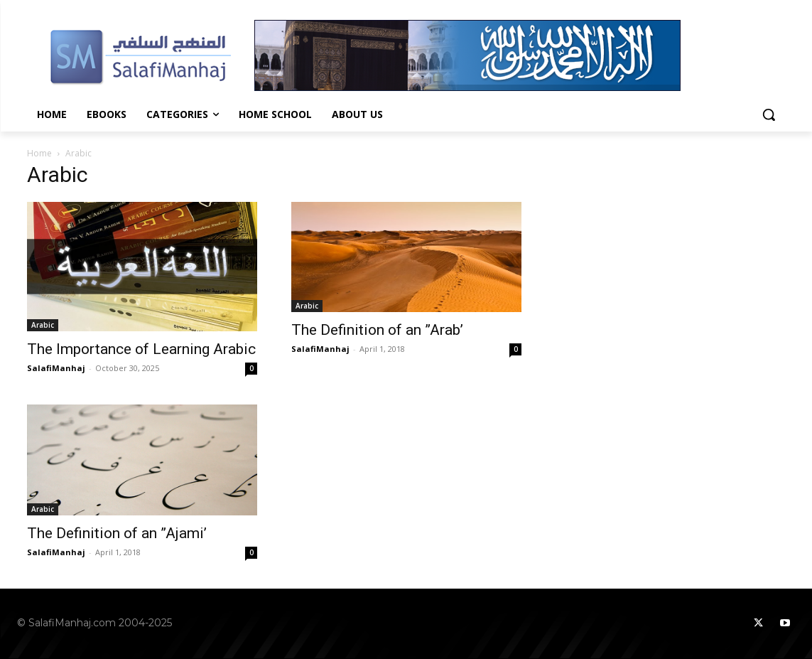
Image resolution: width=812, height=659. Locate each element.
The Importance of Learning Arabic (141, 349)
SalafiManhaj (56, 368)
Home (39, 153)
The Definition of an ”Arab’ (377, 330)
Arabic (43, 325)
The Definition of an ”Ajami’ (117, 533)
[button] (769, 114)
